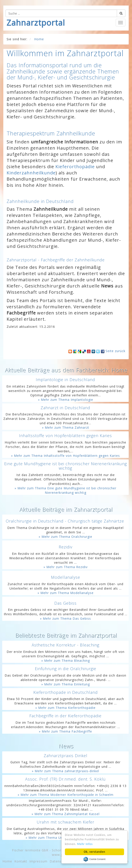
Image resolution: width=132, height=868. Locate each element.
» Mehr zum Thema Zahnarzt (66, 427)
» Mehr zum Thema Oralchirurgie (65, 537)
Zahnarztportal (36, 23)
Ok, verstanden (94, 852)
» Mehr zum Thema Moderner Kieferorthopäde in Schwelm (66, 795)
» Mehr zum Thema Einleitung (66, 684)
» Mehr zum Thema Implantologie (66, 400)
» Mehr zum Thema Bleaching (66, 661)
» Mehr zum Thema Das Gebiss (65, 618)
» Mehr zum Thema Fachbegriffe (65, 731)
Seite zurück (115, 351)
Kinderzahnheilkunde (31, 173)
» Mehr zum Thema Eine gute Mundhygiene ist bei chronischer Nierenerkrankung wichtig (65, 490)
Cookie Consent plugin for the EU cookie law (94, 859)
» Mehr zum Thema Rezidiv (66, 567)
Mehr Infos (85, 844)
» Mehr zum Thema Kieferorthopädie (65, 708)
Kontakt (21, 861)
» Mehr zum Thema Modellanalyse (66, 593)
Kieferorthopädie (75, 167)
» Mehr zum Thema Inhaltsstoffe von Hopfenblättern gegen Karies (65, 456)
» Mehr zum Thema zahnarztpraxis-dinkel (65, 771)
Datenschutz (60, 861)
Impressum (38, 861)
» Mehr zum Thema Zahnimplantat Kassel (66, 814)
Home (7, 861)
